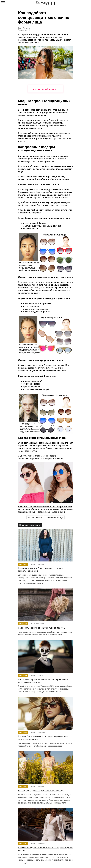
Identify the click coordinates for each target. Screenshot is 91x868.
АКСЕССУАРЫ (35, 517)
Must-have (23, 564)
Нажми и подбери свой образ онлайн (45, 509)
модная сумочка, (26, 115)
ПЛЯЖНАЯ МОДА (54, 517)
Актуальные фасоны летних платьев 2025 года (41, 791)
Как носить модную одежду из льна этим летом (42, 628)
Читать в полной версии (46, 89)
